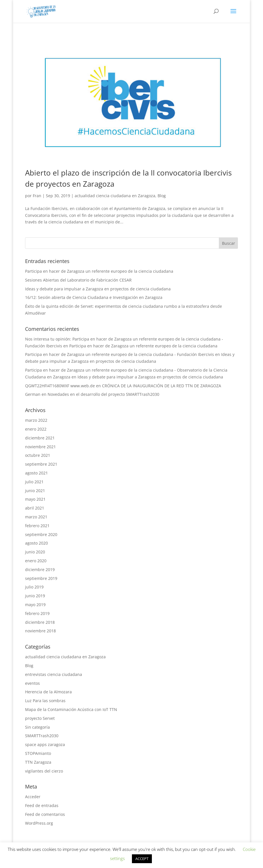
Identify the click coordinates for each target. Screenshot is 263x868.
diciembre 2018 (40, 622)
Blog (162, 196)
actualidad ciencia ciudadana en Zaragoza (115, 196)
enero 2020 (36, 561)
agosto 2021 (36, 473)
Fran (37, 196)
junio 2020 (35, 552)
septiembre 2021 (41, 464)
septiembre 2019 (41, 578)
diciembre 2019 (40, 570)
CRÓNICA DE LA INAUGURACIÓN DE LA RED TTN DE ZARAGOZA (162, 386)
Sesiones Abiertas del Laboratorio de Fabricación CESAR (78, 280)
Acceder (33, 797)
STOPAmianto (38, 753)
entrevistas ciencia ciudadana (54, 674)
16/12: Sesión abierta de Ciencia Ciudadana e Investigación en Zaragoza (94, 297)
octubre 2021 (38, 455)
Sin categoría (37, 727)
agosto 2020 (36, 543)
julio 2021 (34, 482)
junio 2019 (35, 596)
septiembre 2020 (41, 534)
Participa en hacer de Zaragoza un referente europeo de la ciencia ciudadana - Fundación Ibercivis (120, 354)
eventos (32, 683)
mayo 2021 (35, 499)
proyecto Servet (40, 718)
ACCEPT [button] (142, 859)
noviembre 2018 (40, 631)
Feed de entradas (42, 805)
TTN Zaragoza (38, 762)
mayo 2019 (35, 605)
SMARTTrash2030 (42, 736)
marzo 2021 (36, 517)
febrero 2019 (37, 613)
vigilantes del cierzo (44, 771)
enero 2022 (36, 429)
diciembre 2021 (40, 438)
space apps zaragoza (45, 744)
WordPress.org (39, 823)
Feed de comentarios (45, 814)
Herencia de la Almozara (48, 692)
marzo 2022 (36, 420)
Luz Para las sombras (45, 701)
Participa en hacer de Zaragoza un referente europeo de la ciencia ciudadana (99, 271)
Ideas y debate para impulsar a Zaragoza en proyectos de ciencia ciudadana (98, 289)
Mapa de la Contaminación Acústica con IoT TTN (71, 709)
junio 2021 (35, 491)
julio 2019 (34, 587)
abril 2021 (35, 508)
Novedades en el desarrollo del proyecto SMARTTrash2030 (103, 394)
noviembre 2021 (40, 447)
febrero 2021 (37, 526)
